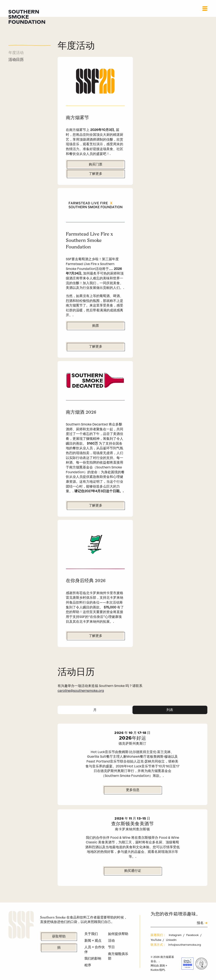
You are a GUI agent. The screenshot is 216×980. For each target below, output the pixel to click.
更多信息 (133, 790)
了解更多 (96, 174)
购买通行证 (133, 871)
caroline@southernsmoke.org (81, 691)
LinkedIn (171, 940)
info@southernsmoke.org (185, 945)
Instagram (175, 935)
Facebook (193, 935)
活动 (111, 941)
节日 (111, 947)
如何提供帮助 (118, 934)
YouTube (156, 940)
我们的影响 (93, 958)
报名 (200, 923)
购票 (96, 326)
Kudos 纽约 (158, 970)
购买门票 (96, 165)
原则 (162, 966)
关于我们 (91, 934)
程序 (88, 965)
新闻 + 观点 (93, 941)
